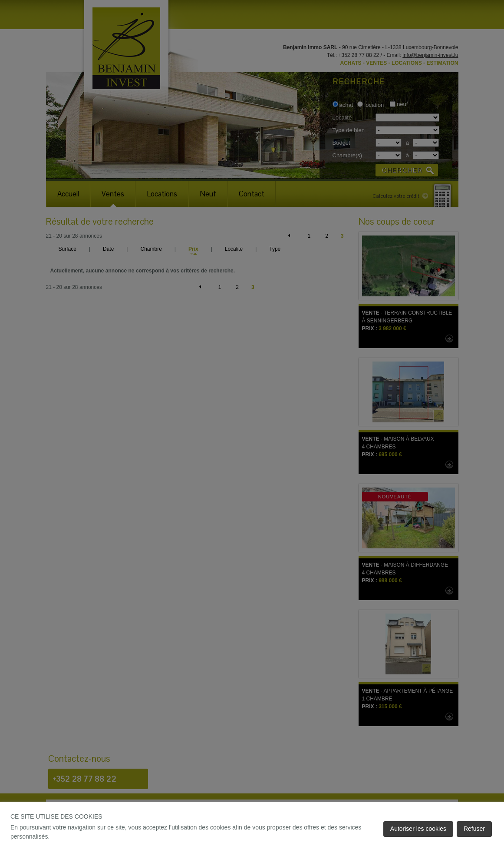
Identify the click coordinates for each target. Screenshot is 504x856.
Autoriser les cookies (418, 829)
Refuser (474, 829)
